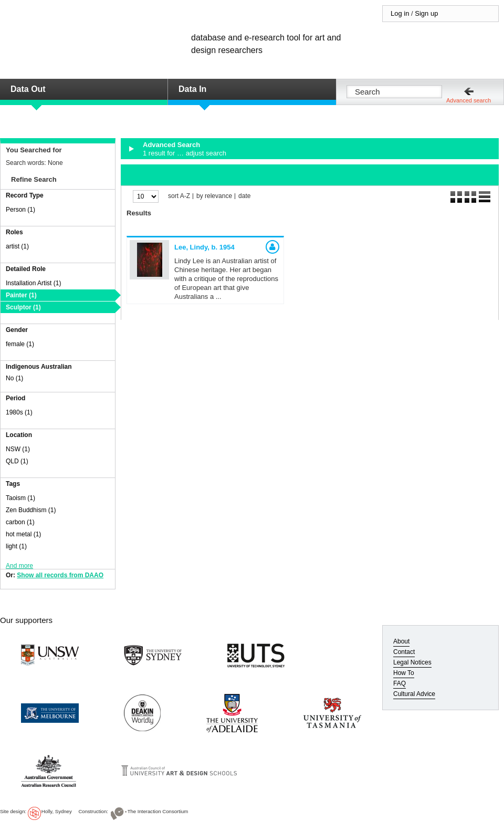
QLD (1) (17, 461)
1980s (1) (19, 412)
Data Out (28, 89)
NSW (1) (18, 449)
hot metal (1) (23, 534)
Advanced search (469, 100)
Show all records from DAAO (60, 575)
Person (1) (20, 210)
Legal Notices (412, 662)
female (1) (20, 344)
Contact (404, 652)
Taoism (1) (20, 498)
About (401, 641)
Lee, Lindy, (204, 247)
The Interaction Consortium (158, 811)
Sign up (426, 13)
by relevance (214, 196)
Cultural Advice (414, 694)
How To (404, 673)
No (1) (14, 378)
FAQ (400, 683)
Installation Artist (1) (33, 283)
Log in (400, 13)
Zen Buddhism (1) (31, 510)
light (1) (16, 546)
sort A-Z (179, 196)
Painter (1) (21, 295)
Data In (192, 89)
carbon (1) (20, 522)
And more (19, 566)
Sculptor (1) (23, 307)
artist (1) (17, 246)
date (244, 196)
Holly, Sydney (57, 811)
